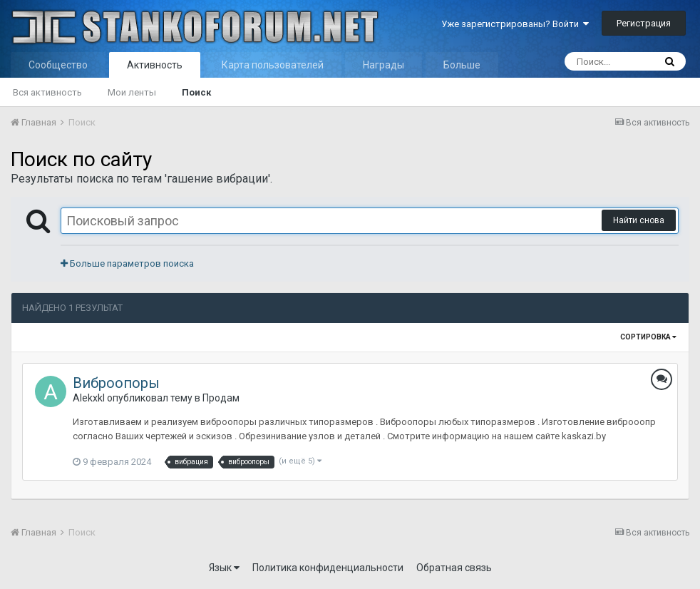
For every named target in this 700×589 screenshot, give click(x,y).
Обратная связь (454, 568)
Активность (155, 65)
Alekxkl (89, 398)
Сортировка (648, 337)
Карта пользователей (273, 65)
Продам (221, 398)
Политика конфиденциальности (328, 568)
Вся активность (47, 92)
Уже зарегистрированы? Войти (515, 24)
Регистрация (644, 23)
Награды (384, 65)
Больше (462, 65)
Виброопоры (116, 383)
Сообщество (58, 65)
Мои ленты (132, 92)
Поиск (196, 92)
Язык (224, 568)
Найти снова (639, 220)
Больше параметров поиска (127, 263)
